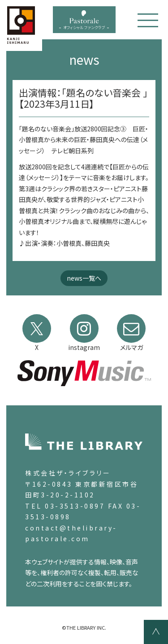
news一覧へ (84, 278)
